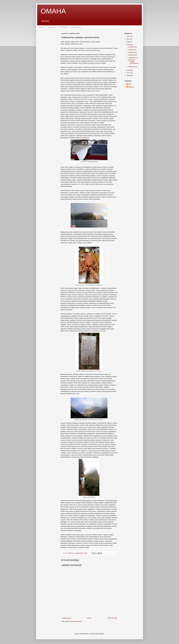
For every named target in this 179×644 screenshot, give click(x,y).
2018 (128, 70)
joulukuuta (132, 47)
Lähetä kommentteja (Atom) (74, 621)
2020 (128, 42)
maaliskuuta (132, 58)
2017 (128, 73)
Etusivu (41, 27)
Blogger (102, 634)
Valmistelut (51, 27)
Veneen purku (76, 27)
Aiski (130, 84)
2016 (128, 76)
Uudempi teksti (66, 618)
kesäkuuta (132, 55)
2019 (128, 45)
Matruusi (131, 87)
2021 (128, 39)
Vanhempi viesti (112, 618)
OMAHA (53, 11)
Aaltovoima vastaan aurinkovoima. (133, 62)
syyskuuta (132, 52)
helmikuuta (132, 67)
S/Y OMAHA (63, 27)
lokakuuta (132, 50)
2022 (128, 37)
